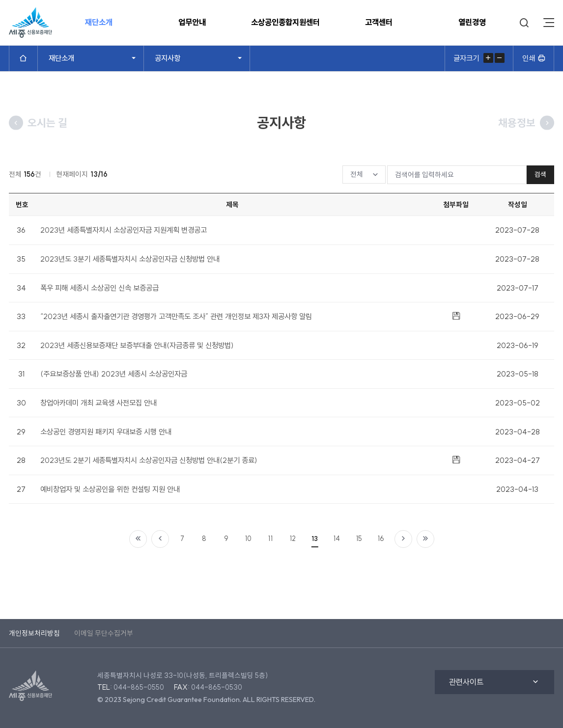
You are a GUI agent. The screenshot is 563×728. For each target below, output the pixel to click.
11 (270, 539)
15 (359, 539)
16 (381, 539)
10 (248, 539)
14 (337, 539)
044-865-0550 (139, 687)
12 (293, 539)
